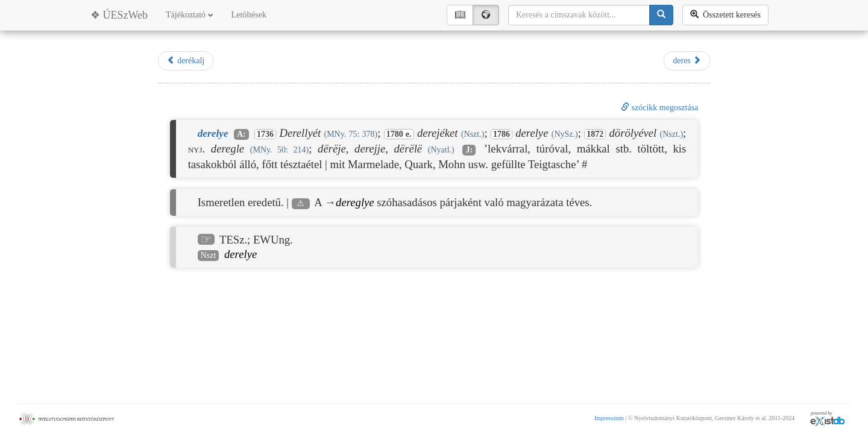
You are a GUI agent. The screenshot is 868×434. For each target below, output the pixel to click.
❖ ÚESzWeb (119, 15)
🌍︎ (486, 15)
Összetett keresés (725, 14)
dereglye (355, 202)
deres (687, 60)
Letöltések (249, 15)
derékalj (186, 60)
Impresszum (609, 418)
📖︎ (460, 15)
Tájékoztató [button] (190, 15)
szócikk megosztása (659, 108)
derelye (241, 254)
